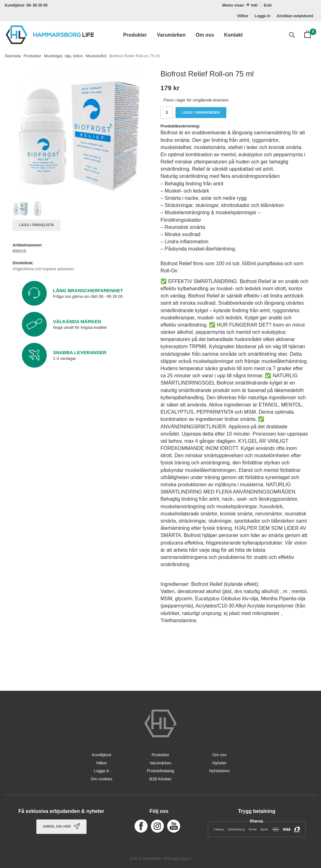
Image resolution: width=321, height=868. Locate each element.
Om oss (205, 35)
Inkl (254, 5)
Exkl (268, 5)
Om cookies (102, 779)
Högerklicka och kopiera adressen (43, 269)
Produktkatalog (161, 771)
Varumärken (171, 35)
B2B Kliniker (161, 779)
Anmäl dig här (61, 826)
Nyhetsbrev (219, 771)
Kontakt (234, 35)
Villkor (243, 16)
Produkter (135, 35)
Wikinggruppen (177, 858)
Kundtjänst (101, 755)
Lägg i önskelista (37, 225)
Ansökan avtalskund (295, 16)
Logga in (262, 16)
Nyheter (219, 763)
